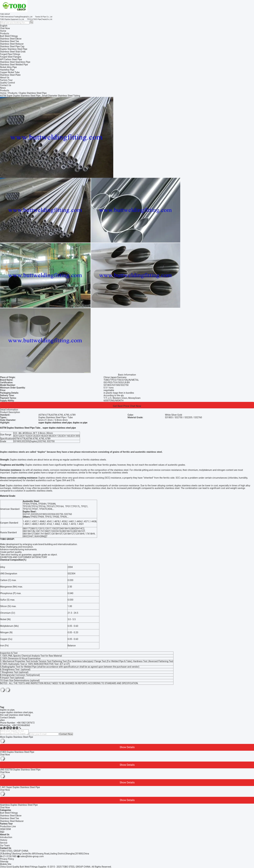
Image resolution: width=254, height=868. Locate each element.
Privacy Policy (7, 859)
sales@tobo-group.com (32, 856)
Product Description (10, 412)
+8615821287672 (26, 723)
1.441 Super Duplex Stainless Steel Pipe (20, 787)
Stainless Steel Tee (9, 818)
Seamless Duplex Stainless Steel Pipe (19, 805)
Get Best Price (121, 406)
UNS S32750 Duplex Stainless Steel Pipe (20, 770)
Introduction (6, 837)
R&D (2, 832)
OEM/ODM (5, 829)
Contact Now (66, 734)
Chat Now (5, 28)
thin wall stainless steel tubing (15, 715)
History (4, 840)
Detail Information (9, 410)
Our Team (5, 846)
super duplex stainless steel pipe (16, 712)
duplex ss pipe (7, 710)
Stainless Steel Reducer (12, 821)
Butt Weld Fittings (9, 813)
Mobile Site (6, 864)
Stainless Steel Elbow (11, 816)
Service (4, 843)
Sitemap (4, 862)
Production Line (8, 826)
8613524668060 (22, 725)
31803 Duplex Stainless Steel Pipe (17, 752)
